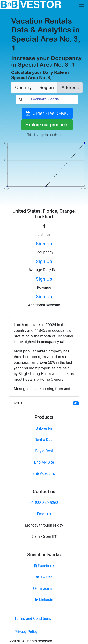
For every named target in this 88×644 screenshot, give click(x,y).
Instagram (44, 588)
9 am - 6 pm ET (44, 537)
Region (46, 88)
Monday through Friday (44, 525)
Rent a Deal (44, 440)
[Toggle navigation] (82, 5)
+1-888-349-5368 (44, 503)
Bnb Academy (44, 474)
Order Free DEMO (47, 113)
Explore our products (47, 125)
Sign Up (44, 244)
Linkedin (44, 600)
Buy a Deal (44, 451)
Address (70, 88)
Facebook (44, 566)
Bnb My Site (44, 462)
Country (23, 88)
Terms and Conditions (33, 618)
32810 (18, 403)
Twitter (44, 577)
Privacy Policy (26, 632)
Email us (44, 514)
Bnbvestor (44, 428)
